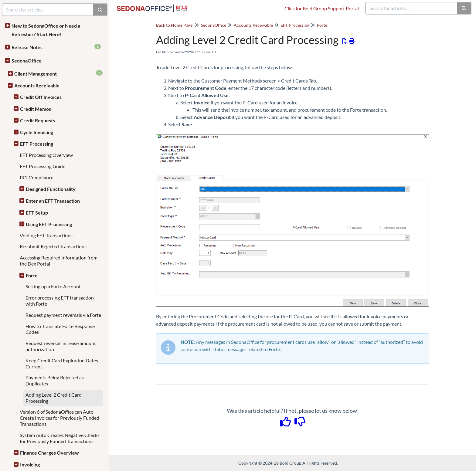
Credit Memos (36, 109)
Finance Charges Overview (49, 453)
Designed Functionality (51, 189)
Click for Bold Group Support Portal (322, 8)
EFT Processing (37, 144)
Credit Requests (37, 120)
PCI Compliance (37, 177)
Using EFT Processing (49, 224)
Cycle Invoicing (37, 132)
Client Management (58, 73)
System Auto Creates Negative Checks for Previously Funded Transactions (60, 438)
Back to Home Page (174, 25)
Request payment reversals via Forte (63, 315)
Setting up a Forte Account (53, 286)
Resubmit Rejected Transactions (53, 246)
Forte (32, 275)
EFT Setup (37, 213)
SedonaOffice (27, 61)
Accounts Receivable (37, 85)
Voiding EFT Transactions (46, 235)
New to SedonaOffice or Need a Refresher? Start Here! (46, 30)
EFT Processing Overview (46, 155)
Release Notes (56, 47)
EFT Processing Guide (42, 166)
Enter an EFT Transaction (53, 201)
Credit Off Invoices (41, 97)
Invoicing (30, 464)
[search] (412, 8)
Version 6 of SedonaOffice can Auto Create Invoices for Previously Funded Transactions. (59, 418)
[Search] (464, 8)
